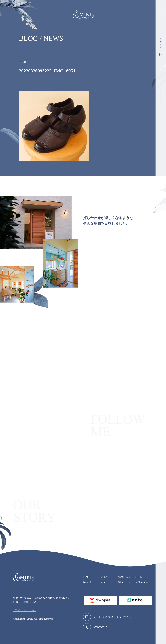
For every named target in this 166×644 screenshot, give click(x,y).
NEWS (104, 582)
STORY (139, 577)
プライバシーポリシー (25, 610)
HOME (86, 577)
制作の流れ (88, 582)
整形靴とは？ (124, 577)
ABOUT (104, 577)
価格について (124, 582)
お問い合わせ (142, 582)
